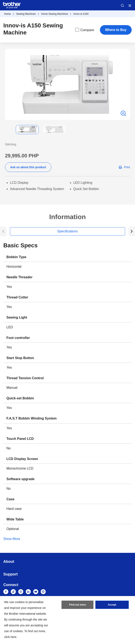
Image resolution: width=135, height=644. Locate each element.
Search (122, 5)
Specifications (68, 231)
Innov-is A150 (81, 14)
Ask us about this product (28, 167)
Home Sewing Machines (55, 14)
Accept (112, 605)
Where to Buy (116, 30)
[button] (8, 130)
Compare (84, 30)
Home (7, 14)
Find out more (77, 605)
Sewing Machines (26, 14)
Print (127, 167)
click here (10, 637)
